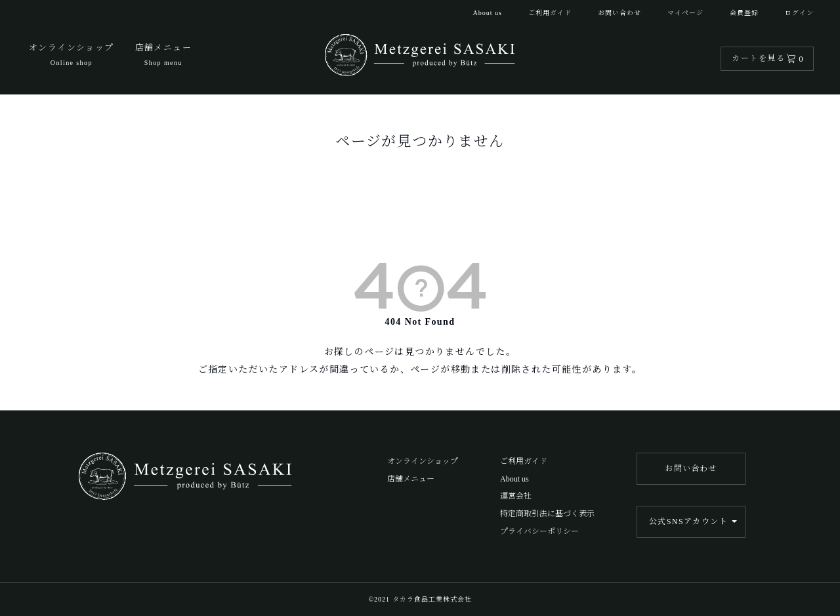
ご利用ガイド (550, 13)
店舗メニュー (411, 479)
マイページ (685, 13)
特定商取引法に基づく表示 (547, 514)
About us (488, 13)
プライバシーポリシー (539, 531)
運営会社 (516, 496)
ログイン (799, 13)
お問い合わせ (619, 13)
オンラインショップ (423, 461)
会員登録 (744, 13)
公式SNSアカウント (688, 522)
